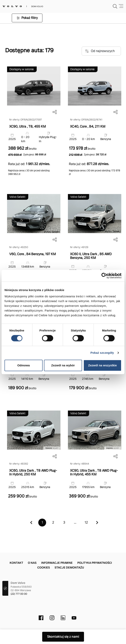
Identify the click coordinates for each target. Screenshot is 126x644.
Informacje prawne (57, 563)
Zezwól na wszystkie (102, 365)
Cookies (44, 567)
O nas (32, 563)
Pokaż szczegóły (102, 353)
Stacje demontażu (69, 567)
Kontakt (16, 563)
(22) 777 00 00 (19, 594)
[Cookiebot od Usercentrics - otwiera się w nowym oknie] (104, 276)
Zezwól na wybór (63, 365)
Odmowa (23, 365)
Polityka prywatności (95, 563)
